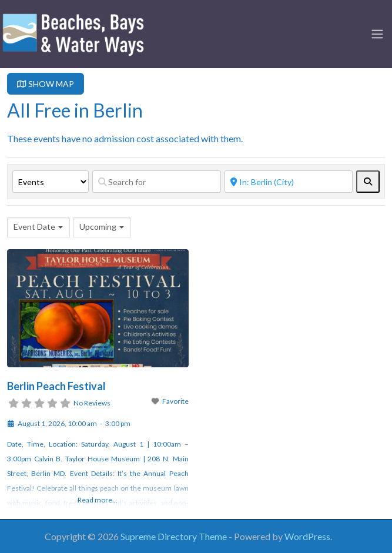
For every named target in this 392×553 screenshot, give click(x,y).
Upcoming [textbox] (98, 227)
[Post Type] (51, 182)
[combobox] (38, 227)
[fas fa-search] (368, 182)
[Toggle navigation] (377, 34)
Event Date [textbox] (34, 227)
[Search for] (157, 182)
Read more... (98, 500)
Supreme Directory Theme (175, 536)
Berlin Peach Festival (56, 386)
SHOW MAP (46, 84)
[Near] (289, 182)
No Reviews (92, 403)
